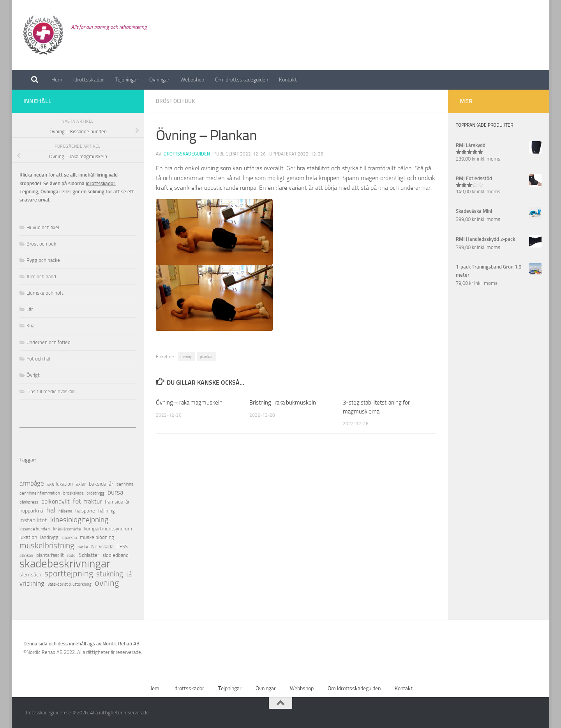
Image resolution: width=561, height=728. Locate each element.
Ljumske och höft (45, 293)
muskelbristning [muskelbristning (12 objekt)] (47, 546)
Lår (30, 309)
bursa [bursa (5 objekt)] (115, 492)
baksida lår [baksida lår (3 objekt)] (101, 484)
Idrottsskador (89, 80)
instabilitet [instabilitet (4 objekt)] (33, 520)
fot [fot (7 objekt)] (77, 501)
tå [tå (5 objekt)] (129, 574)
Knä (30, 326)
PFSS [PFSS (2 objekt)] (122, 547)
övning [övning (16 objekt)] (107, 583)
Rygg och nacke (43, 260)
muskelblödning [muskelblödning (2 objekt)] (97, 537)
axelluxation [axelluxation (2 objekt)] (60, 484)
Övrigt (33, 375)
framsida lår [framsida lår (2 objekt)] (117, 502)
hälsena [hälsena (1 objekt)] (65, 511)
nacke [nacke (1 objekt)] (83, 547)
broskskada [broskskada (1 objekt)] (73, 493)
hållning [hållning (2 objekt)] (107, 511)
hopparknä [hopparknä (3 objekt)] (31, 511)
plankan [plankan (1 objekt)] (26, 556)
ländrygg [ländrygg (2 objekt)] (49, 537)
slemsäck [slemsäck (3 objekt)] (30, 575)
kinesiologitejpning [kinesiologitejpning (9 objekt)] (79, 520)
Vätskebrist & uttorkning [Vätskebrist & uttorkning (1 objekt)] (70, 584)
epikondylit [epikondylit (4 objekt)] (56, 501)
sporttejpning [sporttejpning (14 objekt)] (69, 574)
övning (186, 357)
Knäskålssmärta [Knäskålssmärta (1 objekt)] (67, 529)
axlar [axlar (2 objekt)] (81, 484)
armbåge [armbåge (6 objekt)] (32, 483)
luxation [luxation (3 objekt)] (28, 537)
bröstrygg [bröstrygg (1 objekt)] (95, 493)
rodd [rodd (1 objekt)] (71, 556)
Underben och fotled (49, 342)
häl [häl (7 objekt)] (51, 510)
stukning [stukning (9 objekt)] (110, 574)
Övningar (159, 80)
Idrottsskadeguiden (186, 154)
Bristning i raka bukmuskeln (283, 403)
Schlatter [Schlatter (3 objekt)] (89, 555)
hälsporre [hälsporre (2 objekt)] (85, 511)
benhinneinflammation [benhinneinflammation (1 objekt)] (40, 493)
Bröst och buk (175, 101)
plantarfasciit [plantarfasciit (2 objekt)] (50, 555)
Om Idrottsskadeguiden (242, 80)
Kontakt (288, 80)
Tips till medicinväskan (51, 391)
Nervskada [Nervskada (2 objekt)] (102, 547)
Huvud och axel (43, 227)
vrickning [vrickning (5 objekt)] (32, 584)
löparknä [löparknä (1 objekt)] (69, 538)
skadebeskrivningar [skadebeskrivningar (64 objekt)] (65, 564)
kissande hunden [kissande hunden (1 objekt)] (35, 529)
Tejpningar (127, 80)
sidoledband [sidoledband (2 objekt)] (116, 555)
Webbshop (192, 80)
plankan (207, 357)
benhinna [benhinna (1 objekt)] (125, 484)
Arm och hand (41, 277)
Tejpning (29, 192)
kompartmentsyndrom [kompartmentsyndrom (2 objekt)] (108, 529)
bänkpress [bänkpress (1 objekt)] (29, 502)
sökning (96, 192)
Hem (57, 80)
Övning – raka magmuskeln (189, 403)
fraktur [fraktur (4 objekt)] (93, 501)
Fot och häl (38, 359)
